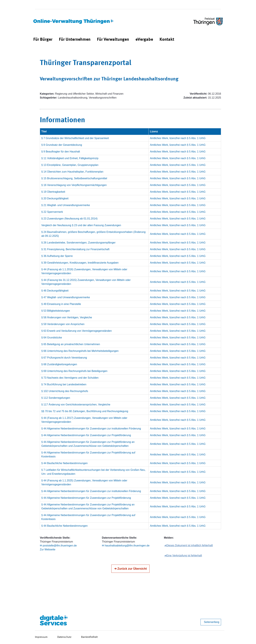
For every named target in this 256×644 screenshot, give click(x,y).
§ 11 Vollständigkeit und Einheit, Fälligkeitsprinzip (70, 158)
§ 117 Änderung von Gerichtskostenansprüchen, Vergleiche (76, 405)
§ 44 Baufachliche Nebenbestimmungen (64, 463)
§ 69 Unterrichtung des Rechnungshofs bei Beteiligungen (74, 371)
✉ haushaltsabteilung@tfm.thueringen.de (126, 546)
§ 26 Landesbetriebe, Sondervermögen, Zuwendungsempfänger (78, 243)
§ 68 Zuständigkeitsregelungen (59, 364)
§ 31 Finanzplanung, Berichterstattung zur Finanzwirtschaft (75, 249)
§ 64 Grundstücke (52, 338)
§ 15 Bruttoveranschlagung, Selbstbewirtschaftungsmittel (74, 178)
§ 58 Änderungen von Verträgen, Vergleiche (67, 317)
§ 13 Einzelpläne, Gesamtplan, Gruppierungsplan (70, 165)
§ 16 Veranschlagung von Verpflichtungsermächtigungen (74, 185)
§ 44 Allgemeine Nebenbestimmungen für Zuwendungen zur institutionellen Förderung (91, 429)
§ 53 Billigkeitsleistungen (56, 311)
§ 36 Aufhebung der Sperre (57, 256)
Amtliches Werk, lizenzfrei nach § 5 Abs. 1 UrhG (178, 138)
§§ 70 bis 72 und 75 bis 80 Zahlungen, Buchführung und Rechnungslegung (85, 411)
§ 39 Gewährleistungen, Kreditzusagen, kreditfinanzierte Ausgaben (80, 263)
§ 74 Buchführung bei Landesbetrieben (64, 384)
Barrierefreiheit (89, 637)
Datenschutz (64, 637)
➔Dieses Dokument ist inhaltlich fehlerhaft (189, 545)
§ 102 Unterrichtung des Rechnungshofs (65, 391)
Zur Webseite (48, 549)
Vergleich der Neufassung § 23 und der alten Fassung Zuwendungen (81, 225)
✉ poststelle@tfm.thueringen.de (58, 546)
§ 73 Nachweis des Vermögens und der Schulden (70, 378)
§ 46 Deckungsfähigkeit (55, 291)
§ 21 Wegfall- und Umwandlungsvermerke (66, 205)
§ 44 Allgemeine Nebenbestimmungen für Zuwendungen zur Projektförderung (86, 435)
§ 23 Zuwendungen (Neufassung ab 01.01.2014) (69, 219)
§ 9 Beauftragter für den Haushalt (61, 152)
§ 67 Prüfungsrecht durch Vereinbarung (64, 358)
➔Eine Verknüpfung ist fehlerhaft (183, 556)
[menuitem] (43, 40)
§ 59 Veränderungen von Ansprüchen (63, 324)
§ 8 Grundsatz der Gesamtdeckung (62, 145)
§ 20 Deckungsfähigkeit (55, 198)
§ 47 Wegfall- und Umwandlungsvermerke (66, 297)
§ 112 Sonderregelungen (56, 398)
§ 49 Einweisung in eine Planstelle (61, 304)
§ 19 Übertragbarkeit (53, 192)
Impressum (41, 637)
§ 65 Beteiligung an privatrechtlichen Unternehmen (71, 344)
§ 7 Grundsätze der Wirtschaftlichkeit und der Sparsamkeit (75, 138)
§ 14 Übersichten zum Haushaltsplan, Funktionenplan (72, 172)
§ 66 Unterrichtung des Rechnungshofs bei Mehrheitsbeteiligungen (80, 351)
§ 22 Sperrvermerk (52, 212)
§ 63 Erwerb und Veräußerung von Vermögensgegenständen (76, 331)
